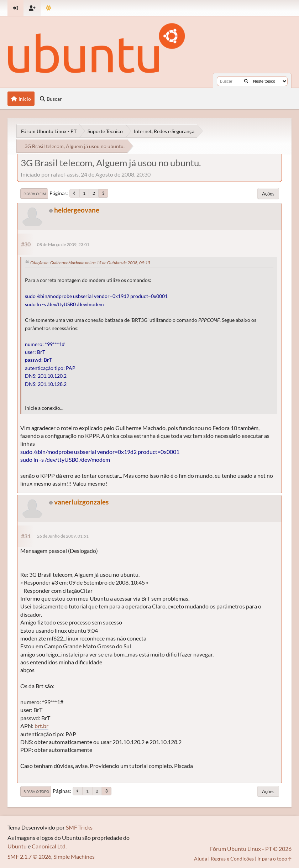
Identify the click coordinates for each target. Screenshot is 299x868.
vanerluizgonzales (81, 502)
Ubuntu (17, 846)
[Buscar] (246, 81)
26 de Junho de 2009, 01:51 (63, 536)
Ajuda (201, 859)
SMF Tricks (79, 827)
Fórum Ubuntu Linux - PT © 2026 (251, 849)
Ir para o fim (34, 194)
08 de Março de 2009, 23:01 (63, 244)
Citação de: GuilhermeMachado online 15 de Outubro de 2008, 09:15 (90, 263)
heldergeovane (77, 210)
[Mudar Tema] (49, 8)
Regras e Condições (232, 859)
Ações (268, 194)
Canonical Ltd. (49, 846)
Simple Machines (74, 856)
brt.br (41, 726)
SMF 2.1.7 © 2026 (29, 856)
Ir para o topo (36, 791)
